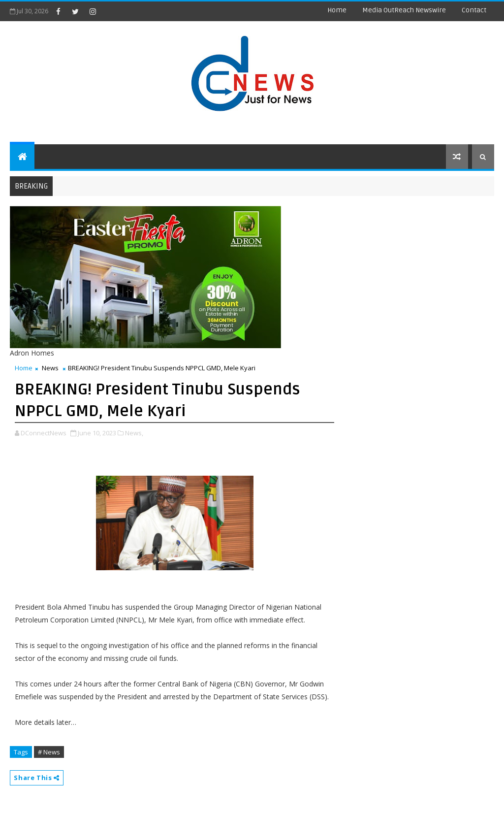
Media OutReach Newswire (404, 10)
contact (474, 10)
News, (134, 433)
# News (49, 752)
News (50, 368)
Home (337, 10)
